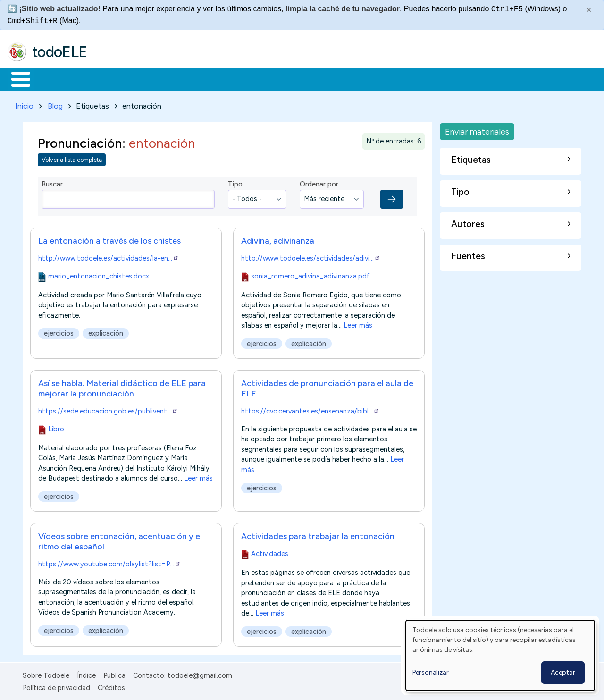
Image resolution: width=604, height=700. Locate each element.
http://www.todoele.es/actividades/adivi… (311, 256)
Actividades (270, 552)
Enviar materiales (477, 130)
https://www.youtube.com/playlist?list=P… (109, 563)
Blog (55, 104)
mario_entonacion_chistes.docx (99, 274)
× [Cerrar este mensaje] (589, 10)
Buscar (388, 78)
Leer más (358, 323)
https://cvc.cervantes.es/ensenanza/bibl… (310, 409)
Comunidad (345, 78)
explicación (106, 331)
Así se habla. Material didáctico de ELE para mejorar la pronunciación (122, 386)
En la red (223, 78)
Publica (114, 674)
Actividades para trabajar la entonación (318, 535)
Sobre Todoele (46, 674)
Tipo (235, 183)
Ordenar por (319, 183)
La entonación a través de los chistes (109, 239)
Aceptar (563, 672)
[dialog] (500, 655)
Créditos (111, 686)
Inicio (16, 78)
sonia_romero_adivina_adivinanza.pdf (310, 274)
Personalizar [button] (431, 672)
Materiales (53, 78)
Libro (56, 427)
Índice (86, 674)
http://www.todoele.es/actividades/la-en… (109, 256)
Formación (114, 78)
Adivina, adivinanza (278, 239)
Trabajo (170, 78)
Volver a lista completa (72, 158)
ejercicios (59, 331)
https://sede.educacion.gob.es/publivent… (108, 409)
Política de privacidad (56, 686)
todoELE (60, 52)
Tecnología (282, 78)
